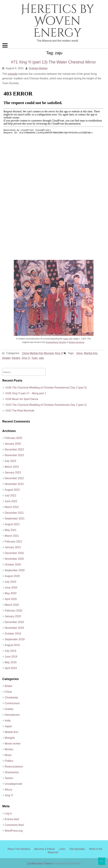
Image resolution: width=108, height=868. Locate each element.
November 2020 (14, 559)
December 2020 (14, 553)
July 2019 (10, 651)
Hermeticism (12, 715)
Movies (9, 749)
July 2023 (10, 461)
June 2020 (11, 587)
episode (13, 74)
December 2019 (14, 622)
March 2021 (12, 536)
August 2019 (12, 645)
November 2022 (14, 484)
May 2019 (11, 662)
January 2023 (13, 472)
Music (8, 755)
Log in (8, 813)
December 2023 (14, 449)
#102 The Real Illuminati (20, 410)
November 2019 (14, 628)
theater (6, 358)
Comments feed (14, 825)
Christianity (11, 697)
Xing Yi (59, 353)
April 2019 (11, 668)
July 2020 (10, 582)
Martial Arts (36, 353)
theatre (16, 358)
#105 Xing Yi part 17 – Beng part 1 (26, 393)
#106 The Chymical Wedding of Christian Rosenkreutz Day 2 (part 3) (46, 387)
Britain (9, 686)
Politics (9, 761)
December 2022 (14, 478)
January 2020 (13, 616)
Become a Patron (45, 849)
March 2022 (12, 507)
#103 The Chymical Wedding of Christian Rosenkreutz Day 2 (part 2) (46, 405)
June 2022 (11, 501)
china (79, 353)
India (8, 720)
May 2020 (11, 593)
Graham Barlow (38, 68)
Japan (8, 726)
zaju (42, 358)
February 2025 (13, 438)
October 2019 (13, 633)
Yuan (66, 339)
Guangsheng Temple (56, 342)
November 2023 (14, 455)
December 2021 (14, 513)
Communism (12, 703)
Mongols (49, 353)
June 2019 (11, 656)
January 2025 (13, 444)
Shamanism (12, 772)
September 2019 (15, 639)
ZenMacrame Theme (40, 863)
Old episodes (77, 849)
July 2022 (10, 495)
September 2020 (15, 570)
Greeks (9, 709)
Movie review (13, 743)
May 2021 (11, 530)
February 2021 (13, 541)
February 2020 (13, 610)
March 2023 (12, 467)
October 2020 (13, 564)
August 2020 (12, 576)
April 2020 (11, 599)
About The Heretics (19, 849)
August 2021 (12, 524)
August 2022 (12, 490)
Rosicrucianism (14, 766)
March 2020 (12, 605)
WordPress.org (14, 831)
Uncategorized (13, 784)
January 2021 (13, 547)
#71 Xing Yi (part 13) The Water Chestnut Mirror (53, 62)
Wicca (8, 789)
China (25, 353)
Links (62, 849)
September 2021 (15, 518)
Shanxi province (76, 342)
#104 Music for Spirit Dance (22, 399)
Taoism (9, 778)
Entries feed (12, 819)
